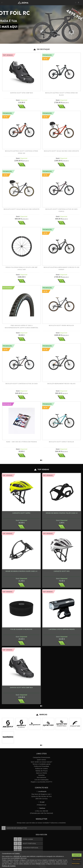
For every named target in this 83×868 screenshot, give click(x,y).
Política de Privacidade (42, 766)
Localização (42, 791)
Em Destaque (41, 49)
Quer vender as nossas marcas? (41, 762)
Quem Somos (41, 760)
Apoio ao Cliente (41, 773)
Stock (18, 100)
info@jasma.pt (41, 805)
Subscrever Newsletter (14, 828)
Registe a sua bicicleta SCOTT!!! (41, 782)
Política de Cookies (41, 769)
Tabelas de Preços (41, 771)
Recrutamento (41, 777)
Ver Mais (22, 106)
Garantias (41, 775)
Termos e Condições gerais (42, 764)
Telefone (42, 808)
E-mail (41, 802)
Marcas (42, 715)
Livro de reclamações (42, 780)
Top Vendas (41, 470)
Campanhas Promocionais (41, 757)
